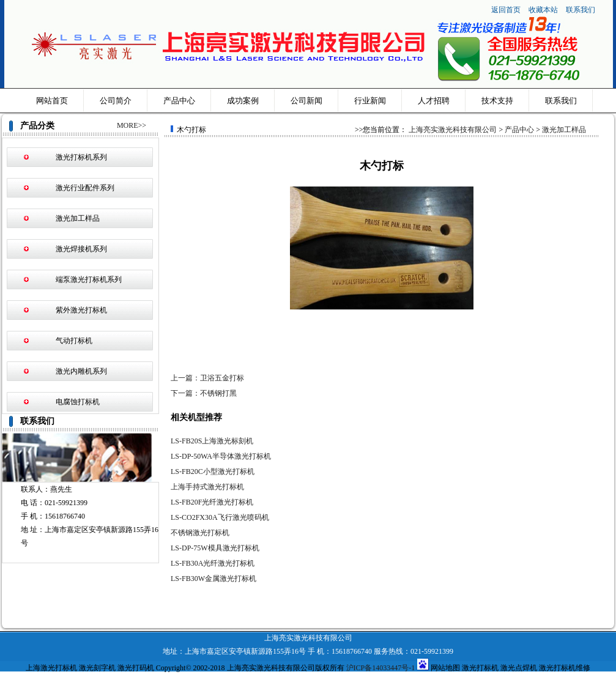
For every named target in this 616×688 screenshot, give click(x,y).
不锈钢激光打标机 (200, 533)
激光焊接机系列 (81, 249)
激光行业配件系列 (85, 188)
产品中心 (179, 101)
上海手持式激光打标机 (207, 487)
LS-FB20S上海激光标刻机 (212, 441)
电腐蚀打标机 (78, 402)
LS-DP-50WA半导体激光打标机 (221, 456)
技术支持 (497, 101)
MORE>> (132, 125)
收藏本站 (544, 10)
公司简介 (116, 101)
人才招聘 (434, 101)
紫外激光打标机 (81, 310)
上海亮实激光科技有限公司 (453, 130)
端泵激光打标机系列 (89, 279)
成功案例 (243, 101)
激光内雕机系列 (81, 371)
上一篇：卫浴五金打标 (207, 378)
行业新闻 (370, 101)
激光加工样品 (78, 218)
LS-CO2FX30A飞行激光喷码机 (220, 517)
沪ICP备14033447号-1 (381, 668)
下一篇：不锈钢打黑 (204, 393)
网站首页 (52, 101)
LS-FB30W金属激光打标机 (213, 579)
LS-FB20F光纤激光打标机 (212, 502)
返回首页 (506, 10)
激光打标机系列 (81, 157)
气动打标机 (74, 341)
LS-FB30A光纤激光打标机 (213, 563)
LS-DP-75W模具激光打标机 (215, 548)
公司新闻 (306, 101)
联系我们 (581, 10)
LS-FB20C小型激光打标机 (213, 472)
